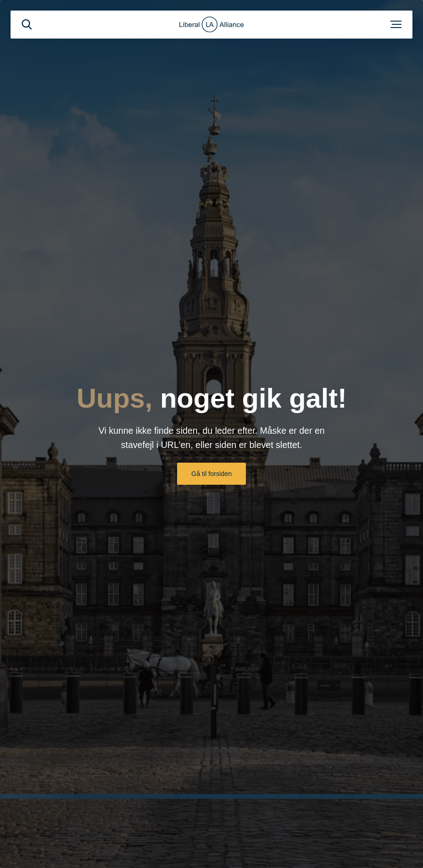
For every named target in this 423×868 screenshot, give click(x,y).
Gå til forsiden (211, 474)
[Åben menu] (396, 24)
